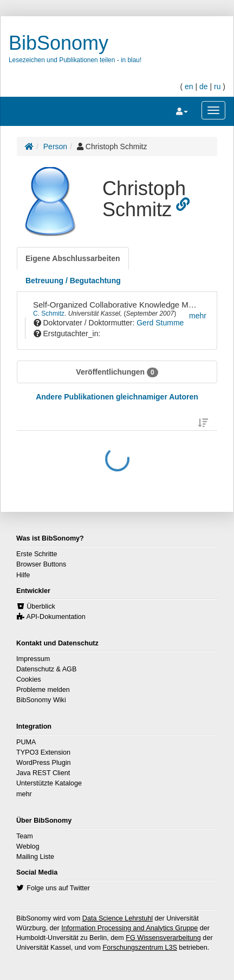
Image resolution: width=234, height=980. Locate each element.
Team (25, 836)
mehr (24, 794)
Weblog (28, 846)
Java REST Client (43, 773)
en (189, 86)
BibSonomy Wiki (41, 700)
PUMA (26, 742)
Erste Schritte (37, 554)
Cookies (29, 679)
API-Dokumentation (56, 617)
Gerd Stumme (160, 323)
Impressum (33, 659)
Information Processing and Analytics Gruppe (129, 928)
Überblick (41, 606)
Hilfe (23, 575)
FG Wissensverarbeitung (163, 938)
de (204, 86)
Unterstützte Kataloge (49, 783)
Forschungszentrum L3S (140, 948)
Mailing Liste (35, 857)
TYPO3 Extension (43, 752)
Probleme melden (43, 690)
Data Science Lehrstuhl (118, 918)
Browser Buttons (41, 564)
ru (217, 86)
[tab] (73, 258)
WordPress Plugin (44, 763)
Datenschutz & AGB (46, 669)
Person (55, 146)
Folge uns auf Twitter (58, 888)
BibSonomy (58, 43)
